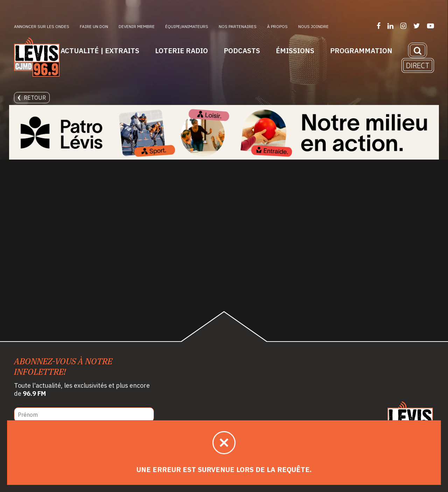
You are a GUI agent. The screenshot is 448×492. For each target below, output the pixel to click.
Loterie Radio (181, 51)
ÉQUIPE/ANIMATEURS (187, 26)
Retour (32, 98)
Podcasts (242, 51)
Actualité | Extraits (100, 51)
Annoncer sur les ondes (42, 26)
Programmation (361, 51)
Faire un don (94, 26)
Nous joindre (313, 26)
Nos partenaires (238, 26)
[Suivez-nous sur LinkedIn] (390, 26)
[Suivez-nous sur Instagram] (403, 26)
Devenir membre (137, 26)
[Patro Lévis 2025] (224, 132)
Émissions (295, 51)
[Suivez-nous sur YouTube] (430, 26)
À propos (277, 26)
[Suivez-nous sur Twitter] (417, 26)
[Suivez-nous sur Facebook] (379, 26)
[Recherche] (418, 50)
